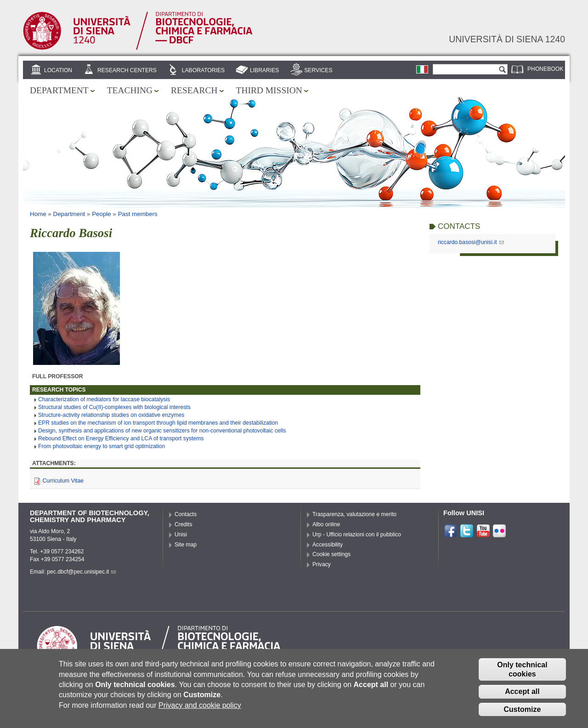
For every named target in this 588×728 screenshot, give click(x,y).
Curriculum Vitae (63, 481)
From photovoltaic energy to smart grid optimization (102, 446)
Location (58, 70)
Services (318, 70)
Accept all (522, 698)
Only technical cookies (522, 676)
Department (59, 90)
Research (194, 90)
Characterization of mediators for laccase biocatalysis (104, 399)
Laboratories (203, 70)
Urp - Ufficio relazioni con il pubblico (357, 535)
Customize (523, 716)
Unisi (181, 535)
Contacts (186, 514)
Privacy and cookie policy (200, 712)
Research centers (127, 70)
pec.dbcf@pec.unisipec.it (81, 572)
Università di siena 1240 (507, 39)
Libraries (265, 70)
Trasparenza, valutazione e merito (354, 514)
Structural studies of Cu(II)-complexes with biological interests (114, 407)
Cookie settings (331, 554)
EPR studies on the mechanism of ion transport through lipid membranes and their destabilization (158, 423)
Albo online (326, 524)
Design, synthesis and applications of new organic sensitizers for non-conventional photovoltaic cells (162, 431)
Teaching (130, 90)
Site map (186, 545)
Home (38, 214)
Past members (138, 214)
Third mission (269, 90)
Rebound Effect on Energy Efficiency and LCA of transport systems (121, 438)
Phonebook (545, 69)
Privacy (322, 564)
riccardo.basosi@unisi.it (471, 242)
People (102, 214)
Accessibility (328, 545)
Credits (184, 524)
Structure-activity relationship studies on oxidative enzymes (111, 415)
